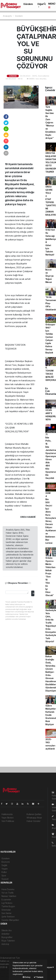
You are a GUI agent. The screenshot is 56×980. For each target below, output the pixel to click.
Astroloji (5, 944)
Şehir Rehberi (8, 917)
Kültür (4, 872)
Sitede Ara (6, 930)
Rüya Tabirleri (8, 941)
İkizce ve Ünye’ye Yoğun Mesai (50, 276)
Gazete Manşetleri (10, 920)
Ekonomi (6, 862)
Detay (27, 977)
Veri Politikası (8, 821)
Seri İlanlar (6, 913)
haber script (6, 977)
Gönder (33, 593)
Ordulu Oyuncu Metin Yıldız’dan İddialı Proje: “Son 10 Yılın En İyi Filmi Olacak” (50, 577)
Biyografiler (7, 937)
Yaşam (5, 869)
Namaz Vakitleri (9, 896)
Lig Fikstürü (7, 903)
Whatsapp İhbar (34, 818)
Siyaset (5, 879)
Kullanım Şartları (34, 814)
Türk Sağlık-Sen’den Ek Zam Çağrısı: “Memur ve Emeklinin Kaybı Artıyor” (50, 122)
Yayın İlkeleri (7, 818)
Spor (4, 875)
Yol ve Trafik (8, 893)
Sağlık (4, 865)
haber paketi (6, 970)
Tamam (39, 977)
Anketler (5, 934)
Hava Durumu (8, 889)
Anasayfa (7, 16)
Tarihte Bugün (8, 906)
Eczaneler (6, 900)
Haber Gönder (34, 821)
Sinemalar (6, 910)
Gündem (28, 4)
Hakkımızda (7, 814)
